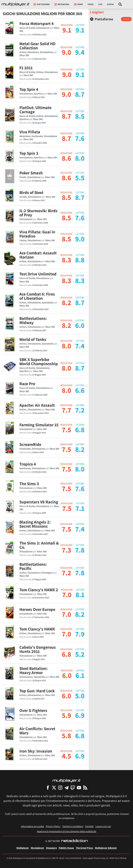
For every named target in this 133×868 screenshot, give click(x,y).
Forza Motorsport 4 (37, 23)
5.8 (66, 736)
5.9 (66, 715)
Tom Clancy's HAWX (37, 629)
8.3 (66, 260)
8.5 (66, 197)
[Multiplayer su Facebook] (48, 788)
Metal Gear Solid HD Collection (37, 46)
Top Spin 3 (29, 153)
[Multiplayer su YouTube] (79, 788)
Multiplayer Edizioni (106, 848)
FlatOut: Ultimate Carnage (35, 110)
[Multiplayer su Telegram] (66, 788)
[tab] (111, 19)
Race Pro (27, 384)
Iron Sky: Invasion (36, 751)
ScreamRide (30, 444)
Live (100, 4)
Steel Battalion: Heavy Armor (34, 670)
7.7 (66, 410)
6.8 (66, 654)
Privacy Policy (53, 826)
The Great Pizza (84, 848)
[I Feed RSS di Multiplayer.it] (85, 788)
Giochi (110, 4)
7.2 (66, 573)
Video (91, 4)
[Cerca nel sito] (120, 4)
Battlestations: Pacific (33, 566)
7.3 (66, 550)
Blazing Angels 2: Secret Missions (35, 524)
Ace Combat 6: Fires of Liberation (37, 296)
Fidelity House (66, 848)
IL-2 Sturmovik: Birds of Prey (38, 213)
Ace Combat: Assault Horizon (38, 255)
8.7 (66, 116)
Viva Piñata (30, 132)
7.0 (67, 595)
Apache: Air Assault (37, 405)
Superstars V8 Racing (39, 502)
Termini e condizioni (73, 826)
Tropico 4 (28, 464)
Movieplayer (37, 848)
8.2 (66, 302)
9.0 (66, 52)
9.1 (67, 30)
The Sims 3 (29, 484)
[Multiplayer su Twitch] (73, 788)
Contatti (89, 826)
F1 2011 (26, 68)
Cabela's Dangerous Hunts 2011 (38, 649)
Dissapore (51, 848)
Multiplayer (23, 848)
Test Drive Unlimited (38, 274)
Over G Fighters (33, 710)
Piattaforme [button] (42, 4)
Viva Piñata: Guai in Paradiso (37, 234)
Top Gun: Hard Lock (37, 691)
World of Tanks (33, 339)
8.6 (66, 158)
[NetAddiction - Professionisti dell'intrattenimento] (74, 841)
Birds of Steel (31, 192)
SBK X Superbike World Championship (39, 362)
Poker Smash (31, 173)
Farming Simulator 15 (39, 425)
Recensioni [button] (62, 4)
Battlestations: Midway (33, 320)
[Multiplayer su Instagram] (60, 788)
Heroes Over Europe (37, 609)
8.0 (66, 346)
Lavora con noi (103, 826)
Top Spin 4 (29, 89)
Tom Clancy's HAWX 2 (39, 590)
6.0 (67, 675)
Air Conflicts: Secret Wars (37, 731)
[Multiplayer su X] (54, 788)
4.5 (66, 756)
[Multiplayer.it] (15, 4)
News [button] (79, 4)
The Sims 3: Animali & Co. (39, 545)
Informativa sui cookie (32, 826)
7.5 (66, 430)
